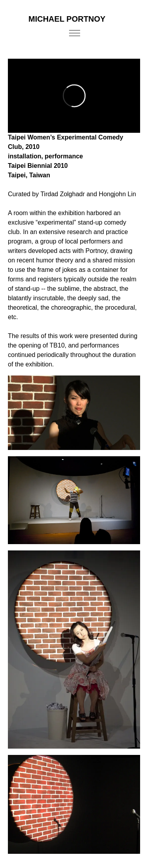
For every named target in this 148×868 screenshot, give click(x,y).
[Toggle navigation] (75, 33)
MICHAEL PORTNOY (67, 19)
